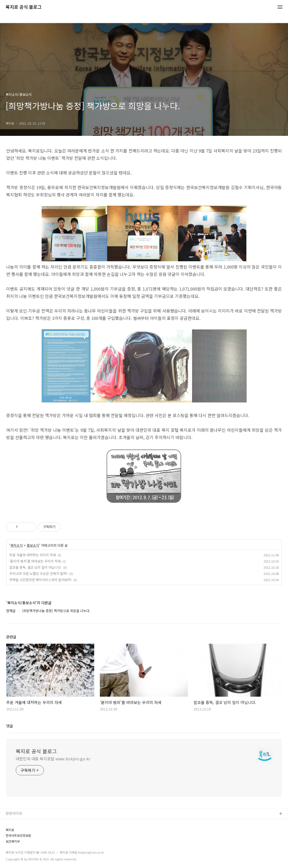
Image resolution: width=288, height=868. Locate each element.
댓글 (10, 726)
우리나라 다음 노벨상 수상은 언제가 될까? (39, 573)
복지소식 (17, 545)
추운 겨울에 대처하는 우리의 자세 (33, 555)
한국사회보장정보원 (18, 835)
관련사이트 (14, 813)
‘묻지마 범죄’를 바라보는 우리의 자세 (35, 561)
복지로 (10, 830)
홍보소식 (33, 545)
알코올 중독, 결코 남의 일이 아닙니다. (35, 567)
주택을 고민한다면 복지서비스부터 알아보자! (40, 580)
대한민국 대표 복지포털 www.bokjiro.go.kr (53, 759)
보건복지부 (13, 841)
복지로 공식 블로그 (24, 7)
